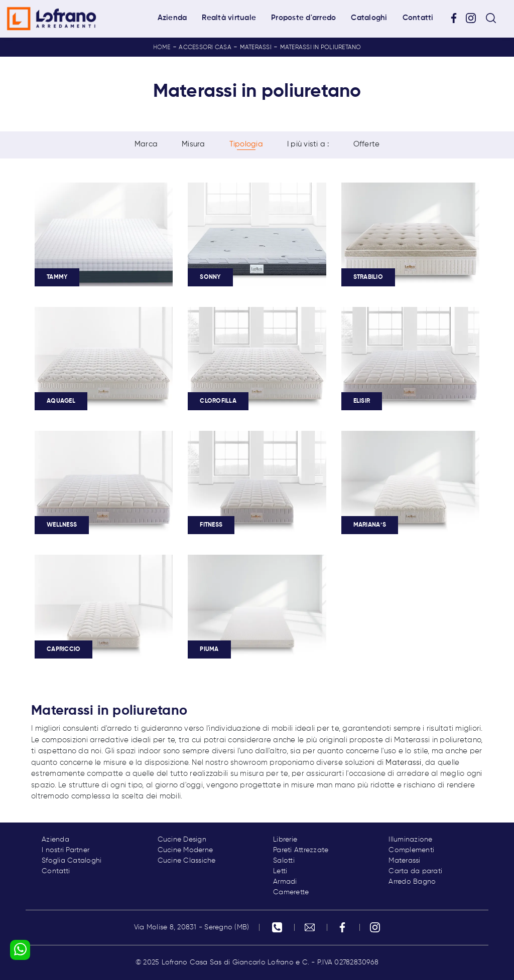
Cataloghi (369, 18)
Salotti (284, 861)
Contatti (418, 18)
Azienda (172, 18)
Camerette (291, 892)
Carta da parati (415, 871)
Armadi (285, 882)
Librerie (285, 840)
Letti (280, 871)
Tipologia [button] (246, 145)
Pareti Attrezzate (301, 850)
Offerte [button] (367, 145)
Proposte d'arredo (303, 18)
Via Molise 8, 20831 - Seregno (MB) (192, 927)
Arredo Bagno (412, 882)
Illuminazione (410, 840)
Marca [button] (146, 145)
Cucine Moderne (185, 850)
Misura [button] (194, 145)
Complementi (411, 850)
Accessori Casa (205, 48)
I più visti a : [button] (308, 145)
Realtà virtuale (229, 18)
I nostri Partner (66, 850)
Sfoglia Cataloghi (72, 861)
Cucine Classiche (187, 861)
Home (162, 48)
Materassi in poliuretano (321, 48)
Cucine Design (182, 840)
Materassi (256, 48)
